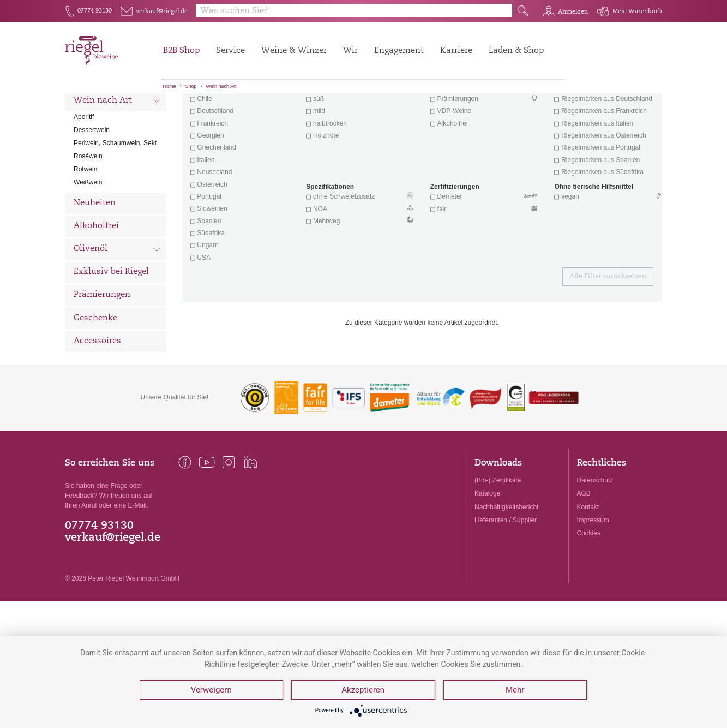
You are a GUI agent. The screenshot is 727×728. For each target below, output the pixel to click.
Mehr (515, 690)
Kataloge (487, 551)
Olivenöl (117, 308)
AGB (584, 551)
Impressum (593, 577)
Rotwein (85, 227)
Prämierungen (102, 353)
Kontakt (588, 564)
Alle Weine (95, 112)
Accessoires (97, 399)
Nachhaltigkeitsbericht (506, 564)
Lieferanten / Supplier (506, 577)
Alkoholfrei (96, 284)
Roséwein (88, 214)
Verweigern (211, 690)
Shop (191, 86)
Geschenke (95, 376)
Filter (424, 112)
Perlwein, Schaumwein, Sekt (115, 201)
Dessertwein (92, 188)
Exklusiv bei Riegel (111, 330)
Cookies (589, 590)
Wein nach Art (221, 86)
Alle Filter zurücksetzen (608, 335)
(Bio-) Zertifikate (498, 538)
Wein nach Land (117, 136)
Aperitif (84, 175)
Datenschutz (595, 538)
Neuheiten (95, 261)
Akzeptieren (363, 690)
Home (170, 86)
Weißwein (88, 240)
